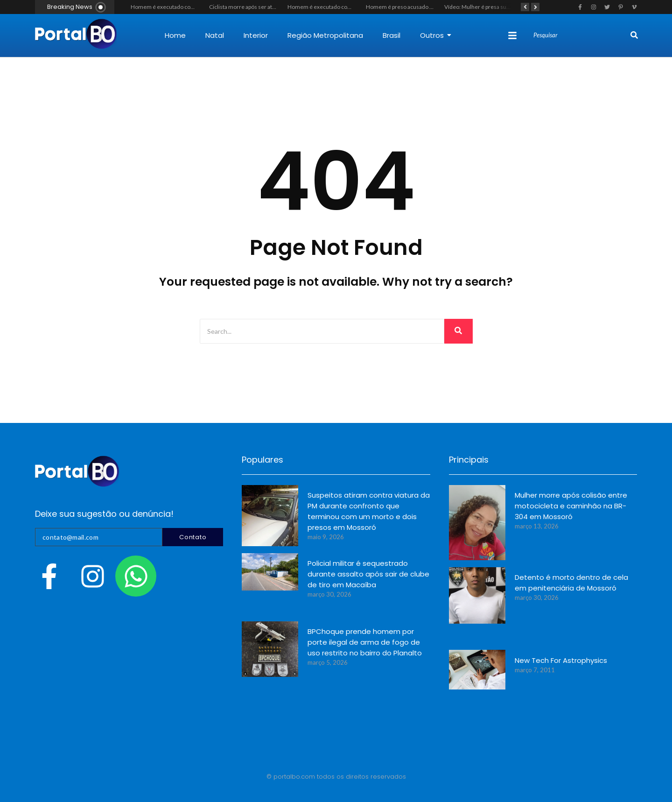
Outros (436, 35)
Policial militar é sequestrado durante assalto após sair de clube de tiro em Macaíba (368, 574)
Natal (215, 35)
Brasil (392, 35)
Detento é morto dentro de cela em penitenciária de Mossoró (571, 583)
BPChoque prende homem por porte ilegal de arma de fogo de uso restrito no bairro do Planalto (365, 642)
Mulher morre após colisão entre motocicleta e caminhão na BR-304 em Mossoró (571, 506)
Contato (193, 537)
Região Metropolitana (325, 35)
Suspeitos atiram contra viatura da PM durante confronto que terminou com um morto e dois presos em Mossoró (369, 511)
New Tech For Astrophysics (561, 660)
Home (175, 35)
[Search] (581, 35)
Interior (256, 35)
